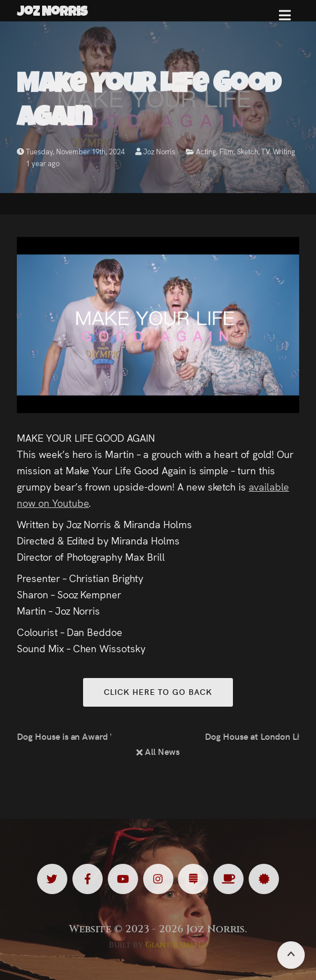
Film (226, 151)
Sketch (248, 151)
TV (265, 151)
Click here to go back (158, 692)
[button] (285, 20)
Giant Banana (175, 945)
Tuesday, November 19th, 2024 (71, 151)
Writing (284, 151)
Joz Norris (155, 151)
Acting (206, 151)
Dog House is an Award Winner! (64, 736)
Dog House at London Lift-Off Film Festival (252, 736)
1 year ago (43, 163)
